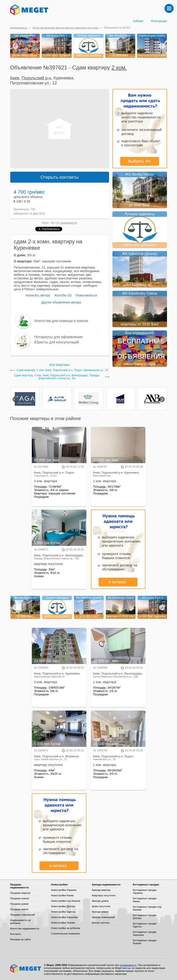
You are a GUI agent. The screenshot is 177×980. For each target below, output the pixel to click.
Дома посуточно (101, 906)
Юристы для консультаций (57, 342)
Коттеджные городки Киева (145, 900)
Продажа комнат (20, 898)
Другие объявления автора (61, 302)
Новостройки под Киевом (66, 901)
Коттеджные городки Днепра (145, 917)
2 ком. (119, 67)
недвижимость (69, 223)
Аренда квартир (101, 890)
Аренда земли (100, 912)
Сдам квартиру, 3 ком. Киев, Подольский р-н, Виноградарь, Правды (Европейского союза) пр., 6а (57, 377)
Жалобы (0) (63, 295)
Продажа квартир (20, 893)
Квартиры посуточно (104, 895)
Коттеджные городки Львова (145, 942)
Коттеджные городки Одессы (145, 925)
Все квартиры (60, 365)
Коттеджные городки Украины (145, 891)
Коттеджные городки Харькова (145, 933)
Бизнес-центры (101, 923)
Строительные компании (65, 934)
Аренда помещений (103, 917)
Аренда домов (100, 901)
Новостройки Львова (63, 923)
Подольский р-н (36, 78)
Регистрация (159, 21)
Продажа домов (19, 904)
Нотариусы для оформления (59, 337)
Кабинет (138, 21)
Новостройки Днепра (63, 906)
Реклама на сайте (21, 939)
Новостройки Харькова (64, 917)
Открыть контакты (60, 177)
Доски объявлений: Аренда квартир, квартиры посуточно (65, 28)
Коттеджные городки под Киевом (147, 908)
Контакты (16, 934)
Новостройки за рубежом (66, 928)
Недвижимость (19, 28)
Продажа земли (19, 909)
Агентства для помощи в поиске (61, 321)
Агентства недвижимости (25, 929)
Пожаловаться (86, 295)
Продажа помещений (22, 915)
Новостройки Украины (64, 890)
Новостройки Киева (62, 895)
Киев (15, 78)
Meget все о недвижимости (26, 968)
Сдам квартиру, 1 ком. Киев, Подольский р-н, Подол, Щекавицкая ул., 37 (62, 370)
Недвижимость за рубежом (20, 922)
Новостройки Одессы (64, 912)
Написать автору (38, 295)
